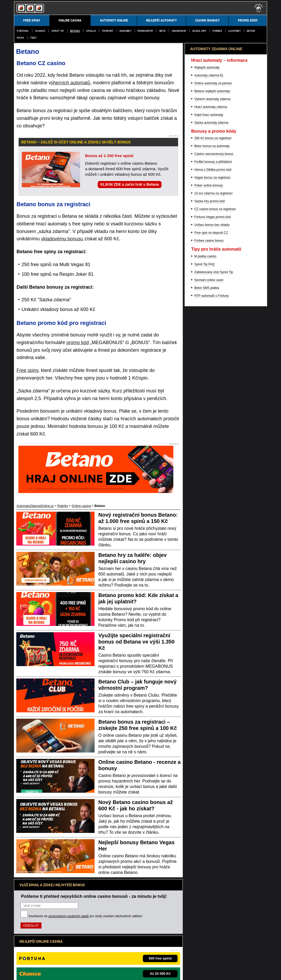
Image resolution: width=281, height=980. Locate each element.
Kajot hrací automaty (209, 390)
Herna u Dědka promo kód (213, 444)
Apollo (91, 31)
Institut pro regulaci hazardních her (99, 955)
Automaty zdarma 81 (209, 350)
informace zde (106, 944)
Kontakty (20, 972)
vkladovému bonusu (62, 239)
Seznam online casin (209, 555)
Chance (40, 31)
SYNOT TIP (58, 31)
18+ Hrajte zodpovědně (135, 972)
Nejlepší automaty (207, 342)
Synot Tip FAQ (204, 539)
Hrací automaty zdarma (211, 382)
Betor (251, 31)
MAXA (20, 38)
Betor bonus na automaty (212, 421)
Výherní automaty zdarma (212, 374)
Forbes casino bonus (209, 515)
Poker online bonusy (209, 460)
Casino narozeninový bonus (214, 429)
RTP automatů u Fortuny (212, 571)
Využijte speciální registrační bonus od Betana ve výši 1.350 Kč (137, 642)
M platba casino (205, 531)
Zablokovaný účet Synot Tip (214, 547)
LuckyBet (234, 31)
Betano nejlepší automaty (212, 366)
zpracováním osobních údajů (68, 916)
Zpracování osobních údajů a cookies (88, 972)
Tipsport (108, 31)
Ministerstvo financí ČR (57, 955)
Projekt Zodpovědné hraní (204, 955)
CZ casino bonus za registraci (215, 484)
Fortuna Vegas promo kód (212, 492)
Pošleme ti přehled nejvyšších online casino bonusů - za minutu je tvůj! (94, 896)
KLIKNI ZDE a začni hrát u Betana (129, 184)
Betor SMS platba (207, 563)
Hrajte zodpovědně (29, 938)
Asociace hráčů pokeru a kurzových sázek (155, 955)
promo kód (78, 343)
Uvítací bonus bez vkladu (212, 500)
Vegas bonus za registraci (212, 452)
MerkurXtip (145, 31)
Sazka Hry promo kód (209, 476)
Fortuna (23, 31)
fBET (33, 38)
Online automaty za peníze (213, 358)
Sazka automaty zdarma (211, 397)
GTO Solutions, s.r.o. (176, 972)
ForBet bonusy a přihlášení (213, 437)
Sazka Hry (199, 31)
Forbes (217, 31)
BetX (162, 31)
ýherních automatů (71, 83)
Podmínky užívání (44, 972)
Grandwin (179, 31)
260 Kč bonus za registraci (213, 413)
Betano (75, 31)
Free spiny (27, 370)
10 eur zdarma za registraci (213, 468)
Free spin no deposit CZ (211, 507)
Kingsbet (125, 31)
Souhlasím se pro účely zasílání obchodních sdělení (85, 916)
